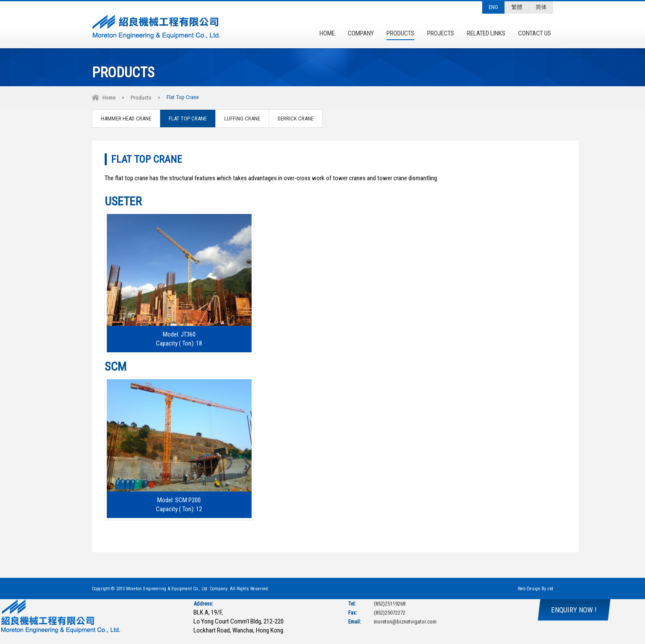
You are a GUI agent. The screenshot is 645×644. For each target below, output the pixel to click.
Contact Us (535, 33)
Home (327, 33)
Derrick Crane (296, 119)
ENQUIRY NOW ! (574, 610)
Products (400, 33)
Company (361, 33)
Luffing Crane (242, 119)
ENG (493, 7)
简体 (541, 7)
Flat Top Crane (188, 119)
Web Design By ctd (535, 589)
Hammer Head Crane (126, 119)
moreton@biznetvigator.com (405, 622)
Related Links (486, 33)
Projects (441, 33)
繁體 (517, 7)
